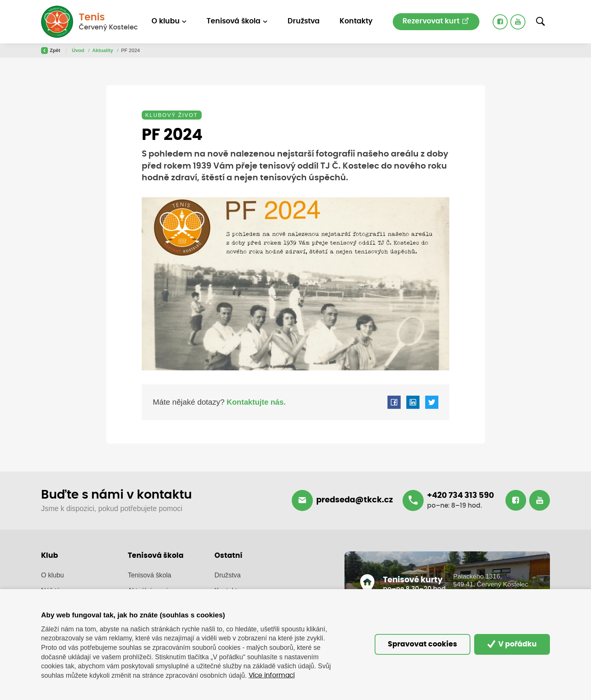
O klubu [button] (166, 21)
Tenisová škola (149, 576)
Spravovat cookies (420, 644)
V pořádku (511, 644)
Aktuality (103, 50)
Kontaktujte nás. (256, 403)
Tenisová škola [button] (233, 21)
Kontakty (356, 21)
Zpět (51, 51)
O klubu (53, 576)
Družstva (304, 21)
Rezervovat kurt (436, 21)
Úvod (79, 50)
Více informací (273, 675)
